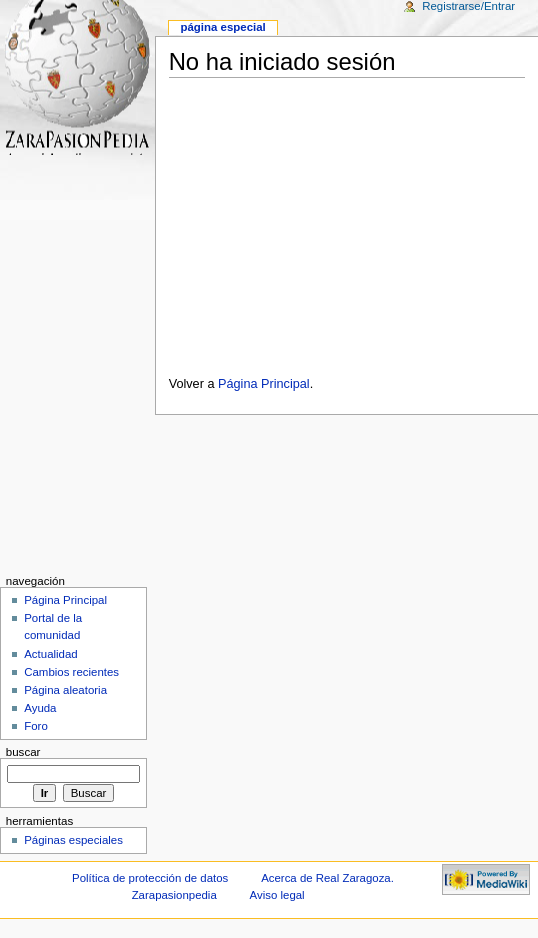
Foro (36, 726)
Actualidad (51, 654)
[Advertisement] (346, 221)
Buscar (23, 752)
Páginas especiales (73, 840)
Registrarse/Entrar (468, 6)
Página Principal (264, 384)
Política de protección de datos (150, 878)
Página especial (222, 27)
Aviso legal (277, 895)
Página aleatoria (65, 690)
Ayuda (40, 708)
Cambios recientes (71, 672)
